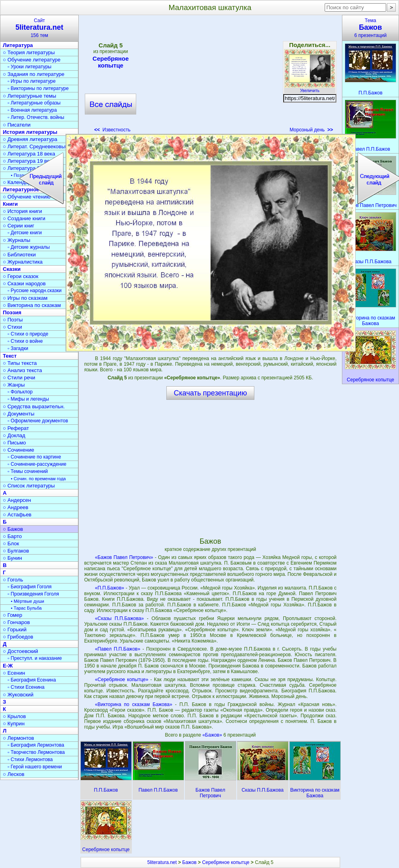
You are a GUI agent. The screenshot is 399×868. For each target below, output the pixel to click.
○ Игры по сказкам (25, 298)
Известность (112, 130)
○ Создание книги (24, 218)
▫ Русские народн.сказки (35, 291)
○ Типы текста (20, 363)
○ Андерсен (17, 500)
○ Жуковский (18, 695)
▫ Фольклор (20, 392)
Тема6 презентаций (370, 28)
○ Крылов (14, 716)
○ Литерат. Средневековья (35, 146)
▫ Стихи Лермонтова (30, 759)
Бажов (190, 862)
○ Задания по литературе (34, 74)
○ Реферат (16, 428)
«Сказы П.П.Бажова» (119, 618)
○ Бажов (13, 529)
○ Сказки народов (24, 284)
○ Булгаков (16, 551)
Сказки (12, 269)
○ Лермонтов (18, 738)
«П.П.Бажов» (109, 588)
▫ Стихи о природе (28, 334)
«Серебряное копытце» (122, 680)
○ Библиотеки (19, 255)
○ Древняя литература (30, 139)
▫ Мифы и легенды (28, 399)
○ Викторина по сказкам (32, 305)
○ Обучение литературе (32, 60)
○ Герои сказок (21, 276)
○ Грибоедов (18, 637)
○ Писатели (17, 125)
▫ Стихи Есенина (26, 687)
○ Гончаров (16, 622)
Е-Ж (8, 666)
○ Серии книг (18, 226)
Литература (18, 45)
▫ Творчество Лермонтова (36, 752)
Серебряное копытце (110, 62)
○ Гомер (12, 615)
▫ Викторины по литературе (38, 88)
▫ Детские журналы (29, 247)
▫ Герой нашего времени (35, 767)
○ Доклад (14, 435)
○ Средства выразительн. (34, 406)
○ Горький (15, 630)
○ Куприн (14, 724)
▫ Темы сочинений (28, 471)
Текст (10, 356)
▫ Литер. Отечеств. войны (36, 117)
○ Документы (18, 414)
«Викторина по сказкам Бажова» (133, 704)
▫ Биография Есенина (32, 680)
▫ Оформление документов (38, 421)
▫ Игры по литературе (32, 81)
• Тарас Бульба (26, 608)
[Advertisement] (210, 76)
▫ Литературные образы (34, 103)
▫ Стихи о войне (25, 341)
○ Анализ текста (22, 370)
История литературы (30, 132)
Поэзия (12, 312)
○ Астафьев (17, 515)
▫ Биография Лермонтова (36, 745)
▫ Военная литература (32, 110)
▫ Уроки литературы (30, 67)
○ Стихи (12, 327)
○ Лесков (14, 774)
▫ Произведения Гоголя (33, 594)
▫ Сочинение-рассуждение (37, 464)
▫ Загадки (18, 348)
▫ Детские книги (25, 233)
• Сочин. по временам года (38, 479)
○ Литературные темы (30, 96)
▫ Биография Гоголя (30, 587)
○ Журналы (16, 240)
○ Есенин (14, 673)
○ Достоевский (20, 651)
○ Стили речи (19, 378)
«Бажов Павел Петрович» (124, 557)
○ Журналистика (23, 262)
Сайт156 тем (39, 28)
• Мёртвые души (28, 601)
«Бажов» (213, 735)
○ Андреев (16, 507)
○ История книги (23, 211)
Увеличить (310, 88)
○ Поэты (13, 320)
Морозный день (311, 130)
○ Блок (11, 544)
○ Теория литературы (29, 52)
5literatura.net (162, 862)
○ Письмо (14, 443)
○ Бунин (12, 558)
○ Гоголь (13, 580)
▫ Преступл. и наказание (35, 658)
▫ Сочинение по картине (34, 457)
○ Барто (12, 536)
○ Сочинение (18, 450)
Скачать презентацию (211, 393)
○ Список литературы (29, 486)
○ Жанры (14, 385)
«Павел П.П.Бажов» (118, 649)
